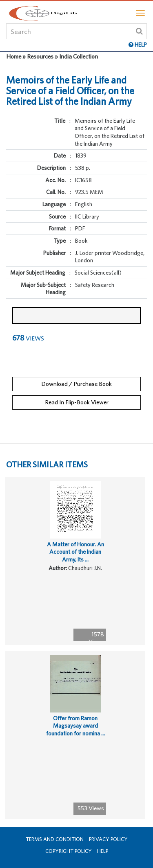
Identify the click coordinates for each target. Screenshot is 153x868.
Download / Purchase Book (76, 384)
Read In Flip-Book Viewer (77, 402)
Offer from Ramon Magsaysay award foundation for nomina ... (75, 726)
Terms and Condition (55, 839)
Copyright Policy (69, 851)
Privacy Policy (108, 839)
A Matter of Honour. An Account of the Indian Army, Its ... (75, 552)
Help (103, 851)
